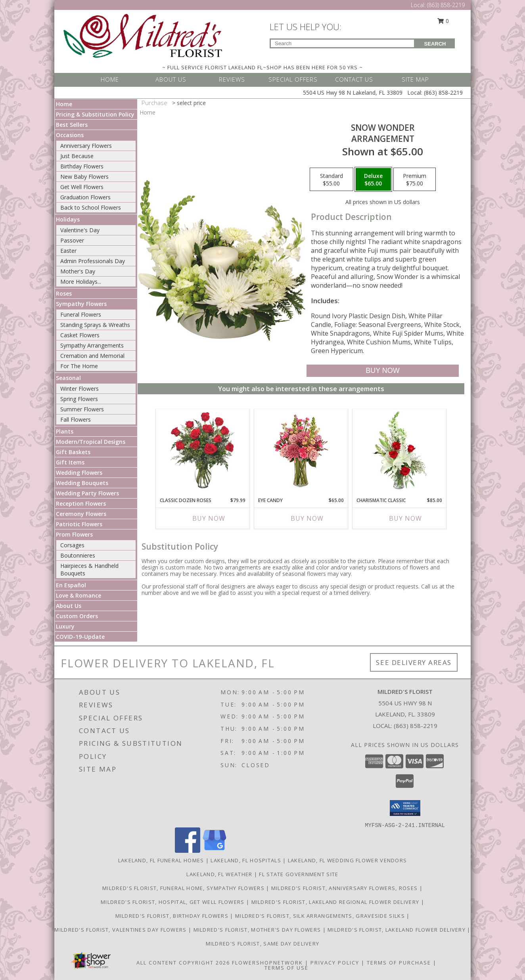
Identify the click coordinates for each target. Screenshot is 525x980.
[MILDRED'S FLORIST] (143, 35)
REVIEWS (232, 79)
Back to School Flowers (91, 207)
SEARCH (435, 44)
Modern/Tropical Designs (91, 442)
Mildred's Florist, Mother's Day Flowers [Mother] (258, 930)
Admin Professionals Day (93, 261)
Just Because (77, 156)
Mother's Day (78, 271)
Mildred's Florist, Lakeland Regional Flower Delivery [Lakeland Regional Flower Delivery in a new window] (336, 902)
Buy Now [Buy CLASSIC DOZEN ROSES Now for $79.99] (209, 518)
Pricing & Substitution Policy (95, 114)
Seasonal (68, 378)
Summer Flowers (82, 409)
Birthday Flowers (82, 166)
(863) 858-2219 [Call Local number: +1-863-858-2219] (446, 5)
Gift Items (70, 462)
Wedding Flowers (79, 473)
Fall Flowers (76, 419)
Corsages (72, 545)
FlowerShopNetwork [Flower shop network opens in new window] (267, 963)
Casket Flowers (80, 335)
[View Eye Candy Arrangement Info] (301, 451)
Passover (72, 240)
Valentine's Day (80, 230)
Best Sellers (72, 125)
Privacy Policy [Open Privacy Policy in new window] (335, 963)
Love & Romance (79, 595)
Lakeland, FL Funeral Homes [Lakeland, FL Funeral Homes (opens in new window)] (161, 860)
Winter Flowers (80, 389)
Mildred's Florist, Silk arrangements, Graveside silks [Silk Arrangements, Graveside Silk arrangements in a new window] (321, 916)
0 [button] (443, 21)
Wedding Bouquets (82, 483)
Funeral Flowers (81, 314)
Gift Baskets (73, 452)
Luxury (65, 626)
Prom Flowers (74, 534)
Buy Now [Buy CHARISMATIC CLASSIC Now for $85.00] (405, 518)
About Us (69, 606)
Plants (65, 431)
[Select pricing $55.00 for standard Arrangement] (331, 180)
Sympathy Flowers (81, 304)
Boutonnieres (78, 555)
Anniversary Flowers (86, 146)
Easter (68, 251)
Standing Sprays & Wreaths (95, 325)
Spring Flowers (79, 399)
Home (64, 104)
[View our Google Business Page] (215, 851)
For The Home (79, 366)
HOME (110, 79)
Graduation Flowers (85, 197)
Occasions (70, 135)
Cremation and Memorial (92, 356)
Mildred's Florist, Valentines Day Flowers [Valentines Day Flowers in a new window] (121, 930)
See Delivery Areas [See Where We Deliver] (414, 662)
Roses (64, 293)
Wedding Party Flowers (87, 493)
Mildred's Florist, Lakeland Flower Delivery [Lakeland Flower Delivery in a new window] (397, 930)
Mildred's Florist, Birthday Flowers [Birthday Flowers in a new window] (173, 916)
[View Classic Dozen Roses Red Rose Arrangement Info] (203, 451)
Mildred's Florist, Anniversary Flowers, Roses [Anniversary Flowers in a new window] (345, 888)
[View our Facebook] (188, 851)
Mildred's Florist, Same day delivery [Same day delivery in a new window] (263, 944)
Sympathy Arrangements (92, 345)
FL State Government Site (299, 874)
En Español (71, 585)
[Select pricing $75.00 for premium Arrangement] (415, 180)
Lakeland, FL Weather (219, 874)
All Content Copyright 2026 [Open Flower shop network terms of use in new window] (183, 963)
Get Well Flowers (82, 187)
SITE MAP (415, 79)
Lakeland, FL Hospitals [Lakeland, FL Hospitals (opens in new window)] (246, 860)
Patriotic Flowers (79, 524)
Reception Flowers (81, 503)
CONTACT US (354, 79)
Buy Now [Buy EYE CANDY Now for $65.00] (307, 518)
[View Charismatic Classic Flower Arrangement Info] (399, 451)
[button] (405, 808)
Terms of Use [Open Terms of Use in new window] (286, 968)
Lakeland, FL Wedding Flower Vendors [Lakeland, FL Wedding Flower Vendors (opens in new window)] (348, 860)
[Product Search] (342, 43)
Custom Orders (77, 616)
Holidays (68, 219)
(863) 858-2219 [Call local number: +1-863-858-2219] (416, 726)
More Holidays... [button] (81, 282)
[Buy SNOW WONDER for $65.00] (382, 371)
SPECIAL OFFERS (293, 79)
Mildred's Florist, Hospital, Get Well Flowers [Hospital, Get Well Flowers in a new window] (173, 902)
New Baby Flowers (84, 177)
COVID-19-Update (80, 637)
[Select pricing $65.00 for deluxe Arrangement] (373, 180)
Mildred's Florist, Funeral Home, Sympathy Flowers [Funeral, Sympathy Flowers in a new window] (184, 888)
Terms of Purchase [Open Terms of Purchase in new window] (399, 963)
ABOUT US (171, 79)
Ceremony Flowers (81, 514)
